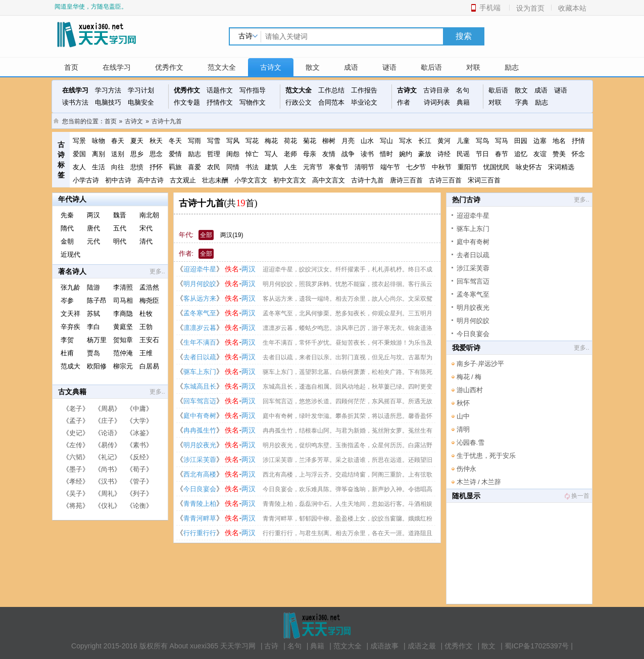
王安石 (149, 340)
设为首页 (530, 8)
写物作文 (253, 102)
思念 (156, 154)
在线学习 (117, 67)
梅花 (271, 141)
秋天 (156, 141)
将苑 (76, 506)
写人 (271, 154)
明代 (120, 241)
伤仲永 (466, 469)
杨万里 (97, 340)
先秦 (67, 215)
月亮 (348, 141)
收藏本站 (572, 8)
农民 (214, 167)
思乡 (137, 154)
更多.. (157, 271)
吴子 (76, 493)
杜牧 (146, 314)
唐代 (93, 228)
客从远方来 (200, 298)
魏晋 (120, 215)
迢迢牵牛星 (200, 269)
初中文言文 (290, 180)
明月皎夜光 (200, 445)
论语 (108, 433)
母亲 (310, 154)
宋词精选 (561, 167)
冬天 (175, 141)
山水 (367, 141)
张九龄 (70, 287)
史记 (76, 433)
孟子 (76, 421)
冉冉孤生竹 (200, 430)
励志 (512, 67)
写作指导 (253, 90)
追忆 (521, 154)
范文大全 (222, 67)
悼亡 (252, 154)
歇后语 (431, 67)
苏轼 (93, 314)
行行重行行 (200, 533)
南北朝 (149, 215)
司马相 (123, 300)
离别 (98, 154)
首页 (71, 67)
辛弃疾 (70, 327)
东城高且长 (200, 386)
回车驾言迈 (200, 401)
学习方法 (108, 90)
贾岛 (93, 353)
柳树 (329, 141)
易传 (108, 445)
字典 (522, 102)
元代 (93, 241)
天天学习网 (238, 646)
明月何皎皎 (200, 284)
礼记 (108, 457)
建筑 (271, 167)
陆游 (93, 287)
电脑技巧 (108, 102)
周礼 (108, 493)
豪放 (425, 154)
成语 (351, 67)
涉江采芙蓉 (200, 460)
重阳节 (467, 167)
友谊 (540, 154)
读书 (367, 154)
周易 (108, 409)
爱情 (175, 154)
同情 (233, 167)
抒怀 (156, 167)
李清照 (123, 287)
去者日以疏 (200, 357)
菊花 (310, 141)
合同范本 (331, 102)
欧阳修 (97, 366)
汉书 (108, 481)
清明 (463, 429)
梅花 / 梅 (469, 377)
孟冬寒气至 (200, 313)
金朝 (67, 241)
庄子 (108, 421)
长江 (425, 141)
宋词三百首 (484, 180)
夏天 (137, 141)
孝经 (76, 481)
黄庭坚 (123, 327)
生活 (98, 167)
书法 (252, 167)
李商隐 (123, 314)
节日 (482, 154)
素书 (139, 445)
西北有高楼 (200, 474)
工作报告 (364, 90)
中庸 (139, 409)
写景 (79, 141)
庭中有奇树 (200, 416)
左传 (76, 445)
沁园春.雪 (471, 442)
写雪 (214, 141)
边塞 (540, 141)
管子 (139, 481)
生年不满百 (200, 342)
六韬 (76, 457)
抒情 (578, 141)
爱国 (79, 154)
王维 (146, 353)
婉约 (406, 154)
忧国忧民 (497, 167)
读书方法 (75, 102)
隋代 (67, 228)
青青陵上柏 (200, 504)
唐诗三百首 (406, 180)
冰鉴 (139, 433)
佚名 (232, 269)
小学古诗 (86, 180)
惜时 (386, 154)
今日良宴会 (200, 489)
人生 (290, 167)
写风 (233, 141)
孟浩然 (149, 287)
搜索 (464, 36)
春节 (502, 154)
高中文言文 (329, 180)
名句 (463, 90)
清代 (146, 241)
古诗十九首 (167, 121)
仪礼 (108, 506)
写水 (406, 141)
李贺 (67, 340)
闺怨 (233, 154)
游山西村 (470, 390)
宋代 (146, 228)
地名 (559, 141)
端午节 (390, 167)
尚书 (108, 469)
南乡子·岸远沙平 (481, 364)
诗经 (444, 154)
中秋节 (442, 167)
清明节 (364, 167)
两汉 (93, 215)
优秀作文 (169, 67)
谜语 (389, 67)
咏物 (98, 141)
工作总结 (331, 90)
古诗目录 (436, 90)
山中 (463, 416)
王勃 (146, 327)
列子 (139, 493)
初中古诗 (118, 180)
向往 (118, 167)
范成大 (70, 366)
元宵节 (313, 167)
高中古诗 (151, 180)
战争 (348, 154)
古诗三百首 (445, 180)
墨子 (76, 469)
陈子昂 (97, 300)
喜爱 (194, 167)
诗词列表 (437, 102)
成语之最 (422, 646)
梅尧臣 (149, 300)
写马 (502, 141)
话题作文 (220, 90)
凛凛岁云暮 (200, 328)
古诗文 (271, 67)
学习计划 (141, 90)
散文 (313, 67)
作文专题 (187, 102)
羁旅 (175, 167)
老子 (76, 409)
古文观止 (183, 180)
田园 (521, 141)
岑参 (67, 300)
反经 (139, 457)
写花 (252, 141)
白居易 (149, 366)
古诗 (271, 646)
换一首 (576, 496)
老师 (290, 154)
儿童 (463, 141)
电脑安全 (141, 102)
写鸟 (482, 141)
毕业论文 (364, 102)
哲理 (214, 154)
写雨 (194, 141)
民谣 (463, 154)
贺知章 (123, 340)
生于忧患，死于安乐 (486, 456)
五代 (120, 228)
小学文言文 (251, 180)
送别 (118, 154)
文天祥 (70, 314)
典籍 (463, 102)
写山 (386, 141)
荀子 (139, 469)
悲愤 (137, 167)
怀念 (578, 154)
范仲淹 (123, 353)
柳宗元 (123, 366)
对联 (473, 67)
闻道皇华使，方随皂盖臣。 (91, 7)
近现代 (70, 254)
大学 (139, 421)
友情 (329, 154)
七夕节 (416, 167)
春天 (118, 141)
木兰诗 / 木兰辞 (479, 482)
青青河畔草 (200, 518)
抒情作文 (220, 102)
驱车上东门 (200, 372)
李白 (93, 327)
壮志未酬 (215, 180)
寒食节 (339, 167)
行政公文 (299, 102)
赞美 (559, 154)
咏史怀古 (529, 167)
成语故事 (384, 646)
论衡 (139, 506)
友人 (79, 167)
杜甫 (67, 353)
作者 (404, 102)
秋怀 (463, 403)
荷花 (290, 141)
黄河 (444, 141)
